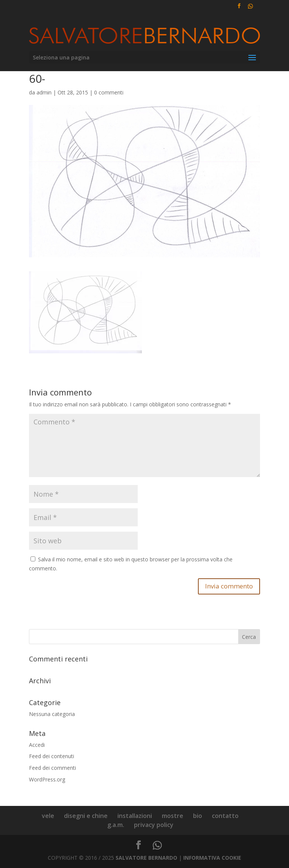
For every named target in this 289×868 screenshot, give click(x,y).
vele (48, 816)
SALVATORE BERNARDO (146, 858)
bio (198, 816)
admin (44, 92)
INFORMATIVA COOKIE (212, 858)
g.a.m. (116, 825)
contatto (225, 816)
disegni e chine (86, 816)
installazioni (135, 816)
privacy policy (154, 825)
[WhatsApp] (250, 8)
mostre (173, 816)
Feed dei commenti (52, 768)
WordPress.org (47, 779)
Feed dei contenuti (52, 756)
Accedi (37, 745)
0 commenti (109, 92)
